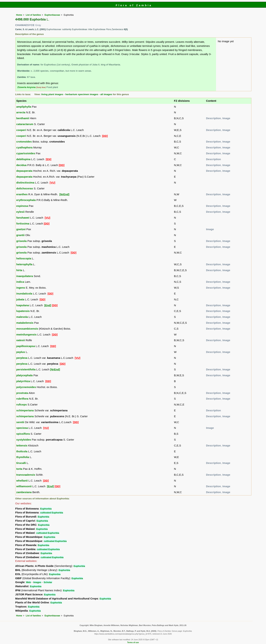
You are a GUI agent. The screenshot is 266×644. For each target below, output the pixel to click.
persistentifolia (26, 369)
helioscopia (24, 258)
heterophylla (24, 264)
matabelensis (25, 323)
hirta (19, 270)
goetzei (21, 229)
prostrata (22, 393)
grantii (20, 235)
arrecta (21, 112)
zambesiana (24, 492)
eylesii (20, 212)
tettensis (22, 445)
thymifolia (23, 457)
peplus (21, 352)
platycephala (25, 375)
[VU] (52, 183)
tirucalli (21, 463)
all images (106, 94)
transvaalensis (26, 475)
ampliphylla (24, 107)
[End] (48, 305)
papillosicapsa (26, 346)
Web (28, 582)
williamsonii (24, 486)
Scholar (48, 582)
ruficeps (22, 404)
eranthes (22, 194)
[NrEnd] (64, 194)
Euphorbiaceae (52, 15)
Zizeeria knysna (27, 87)
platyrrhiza (23, 381)
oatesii (21, 340)
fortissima (23, 223)
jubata (20, 299)
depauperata (24, 171)
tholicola (22, 451)
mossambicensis (27, 329)
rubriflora (22, 399)
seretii (20, 422)
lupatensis (23, 311)
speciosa (22, 428)
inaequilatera (25, 276)
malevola (22, 317)
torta (19, 469)
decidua (21, 165)
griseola (22, 241)
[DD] (105, 136)
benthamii (23, 118)
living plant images (52, 94)
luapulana (23, 305)
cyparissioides (26, 153)
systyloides (24, 440)
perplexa (22, 358)
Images (37, 582)
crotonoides (24, 142)
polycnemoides (26, 387)
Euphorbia (46, 509)
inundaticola (24, 293)
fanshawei (23, 218)
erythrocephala (26, 200)
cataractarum (25, 124)
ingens (21, 288)
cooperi (21, 130)
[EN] (48, 159)
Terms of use (133, 642)
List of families (33, 15)
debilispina (23, 159)
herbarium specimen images (82, 94)
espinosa (22, 206)
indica (20, 282)
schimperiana (25, 410)
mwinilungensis (27, 334)
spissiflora (23, 434)
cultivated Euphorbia (52, 513)
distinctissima (25, 183)
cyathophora (24, 147)
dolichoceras (25, 188)
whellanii (22, 481)
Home (19, 15)
